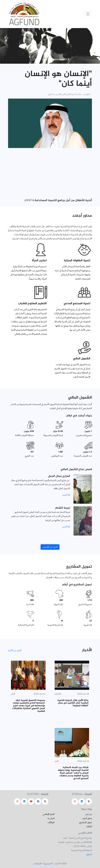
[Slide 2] (56, 60)
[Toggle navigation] (88, 14)
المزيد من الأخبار (15, 650)
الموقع (89, 854)
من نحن (89, 814)
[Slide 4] (44, 60)
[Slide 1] (62, 60)
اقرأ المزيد (66, 495)
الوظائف (51, 822)
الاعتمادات (37, 864)
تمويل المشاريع (86, 822)
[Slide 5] (38, 60)
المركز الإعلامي (49, 814)
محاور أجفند (87, 818)
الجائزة (89, 826)
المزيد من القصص (50, 547)
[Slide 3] (50, 60)
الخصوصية (48, 864)
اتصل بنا (51, 818)
